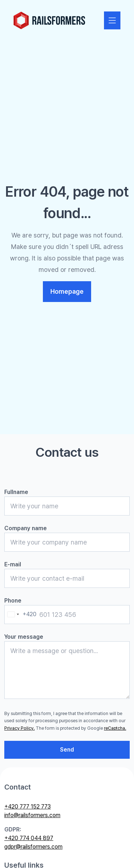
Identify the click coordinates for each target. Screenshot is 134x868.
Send (67, 750)
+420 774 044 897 (29, 838)
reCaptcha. (115, 728)
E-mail (13, 564)
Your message (24, 637)
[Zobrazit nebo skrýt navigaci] (112, 20)
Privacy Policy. (19, 728)
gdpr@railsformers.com (33, 847)
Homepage (67, 291)
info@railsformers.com (32, 815)
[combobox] (21, 615)
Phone (13, 601)
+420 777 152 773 (28, 807)
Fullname (16, 492)
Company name (26, 528)
